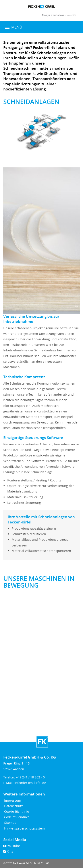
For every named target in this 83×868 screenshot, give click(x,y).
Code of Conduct (16, 817)
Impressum (12, 800)
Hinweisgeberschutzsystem (24, 828)
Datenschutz (13, 806)
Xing (8, 851)
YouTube (12, 846)
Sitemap (10, 823)
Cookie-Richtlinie (16, 811)
